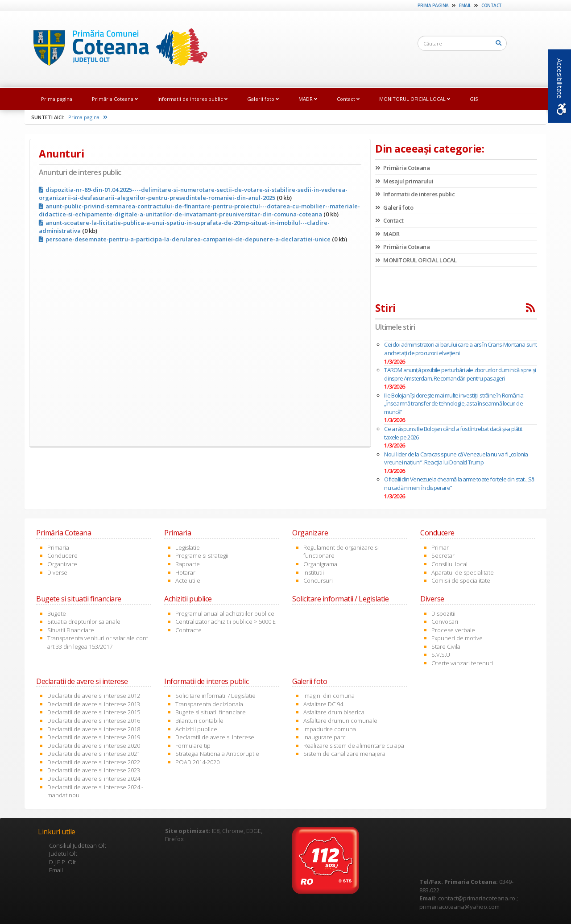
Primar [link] (440, 547)
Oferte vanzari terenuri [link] (462, 663)
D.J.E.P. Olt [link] (62, 862)
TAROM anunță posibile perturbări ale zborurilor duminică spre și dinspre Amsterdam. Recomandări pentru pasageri (460, 374)
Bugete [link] (57, 613)
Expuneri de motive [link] (457, 638)
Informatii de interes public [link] (192, 99)
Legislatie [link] (188, 547)
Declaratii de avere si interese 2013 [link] (94, 704)
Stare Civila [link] (446, 646)
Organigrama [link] (320, 564)
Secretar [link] (443, 555)
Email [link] (465, 5)
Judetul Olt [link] (63, 854)
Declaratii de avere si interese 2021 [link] (94, 754)
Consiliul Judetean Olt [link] (78, 845)
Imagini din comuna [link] (329, 696)
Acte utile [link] (188, 580)
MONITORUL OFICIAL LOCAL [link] (415, 99)
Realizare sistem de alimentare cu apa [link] (354, 746)
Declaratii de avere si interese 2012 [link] (94, 696)
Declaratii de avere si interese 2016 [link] (94, 721)
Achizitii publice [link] (196, 729)
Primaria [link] (58, 547)
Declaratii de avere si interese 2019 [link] (94, 737)
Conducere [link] (62, 555)
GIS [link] (474, 99)
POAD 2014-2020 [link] (197, 762)
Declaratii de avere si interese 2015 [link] (94, 712)
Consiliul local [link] (449, 564)
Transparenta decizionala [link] (209, 704)
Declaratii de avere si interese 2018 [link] (94, 729)
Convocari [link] (445, 622)
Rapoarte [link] (188, 564)
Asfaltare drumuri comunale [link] (340, 721)
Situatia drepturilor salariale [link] (84, 622)
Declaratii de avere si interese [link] (215, 737)
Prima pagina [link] (433, 5)
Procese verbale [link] (453, 630)
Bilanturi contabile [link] (199, 721)
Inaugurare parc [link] (325, 737)
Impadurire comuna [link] (330, 729)
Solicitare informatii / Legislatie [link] (215, 696)
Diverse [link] (57, 572)
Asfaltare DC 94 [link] (323, 704)
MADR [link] (308, 99)
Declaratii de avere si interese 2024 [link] (94, 779)
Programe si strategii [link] (202, 555)
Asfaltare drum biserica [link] (334, 712)
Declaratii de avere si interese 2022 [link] (94, 762)
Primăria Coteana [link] (115, 99)
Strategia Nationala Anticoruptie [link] (217, 754)
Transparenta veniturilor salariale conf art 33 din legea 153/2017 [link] (98, 642)
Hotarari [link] (186, 572)
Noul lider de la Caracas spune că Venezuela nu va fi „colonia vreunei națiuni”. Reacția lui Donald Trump (456, 458)
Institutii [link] (314, 572)
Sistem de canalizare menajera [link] (344, 754)
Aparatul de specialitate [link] (463, 572)
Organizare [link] (62, 564)
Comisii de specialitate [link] (461, 580)
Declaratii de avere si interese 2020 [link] (94, 746)
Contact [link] (492, 5)
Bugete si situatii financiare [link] (211, 712)
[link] (120, 49)
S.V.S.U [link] (441, 655)
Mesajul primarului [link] (404, 181)
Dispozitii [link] (443, 613)
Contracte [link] (188, 630)
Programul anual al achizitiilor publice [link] (225, 613)
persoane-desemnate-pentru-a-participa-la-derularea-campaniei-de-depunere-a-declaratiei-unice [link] (185, 239)
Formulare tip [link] (193, 746)
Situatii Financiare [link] (71, 630)
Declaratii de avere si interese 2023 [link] (94, 770)
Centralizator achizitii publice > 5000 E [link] (226, 622)
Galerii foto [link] (263, 99)
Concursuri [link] (318, 580)
